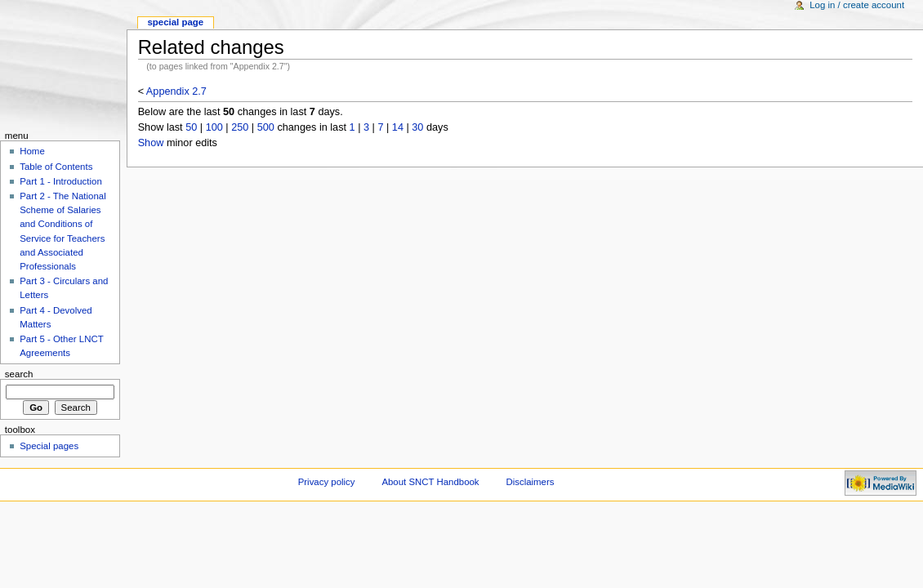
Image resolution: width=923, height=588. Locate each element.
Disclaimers (530, 482)
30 (417, 127)
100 (214, 127)
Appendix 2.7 (176, 91)
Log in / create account (857, 5)
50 (191, 127)
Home (32, 151)
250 (240, 127)
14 (398, 127)
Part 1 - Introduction (61, 181)
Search (19, 374)
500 (266, 127)
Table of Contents (56, 167)
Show (151, 143)
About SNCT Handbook (430, 482)
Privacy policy (327, 482)
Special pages (49, 446)
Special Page (175, 22)
